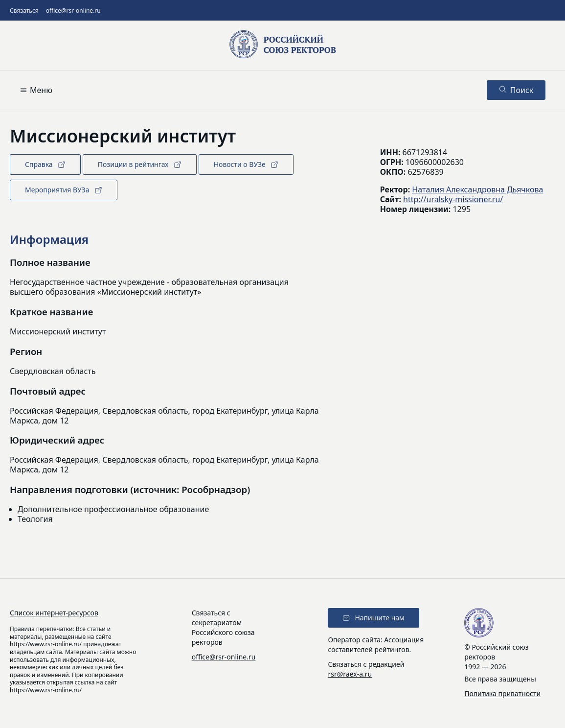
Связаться (24, 11)
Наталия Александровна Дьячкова (477, 189)
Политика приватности (502, 693)
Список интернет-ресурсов (54, 613)
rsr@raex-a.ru (350, 674)
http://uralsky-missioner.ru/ (453, 199)
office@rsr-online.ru (73, 11)
